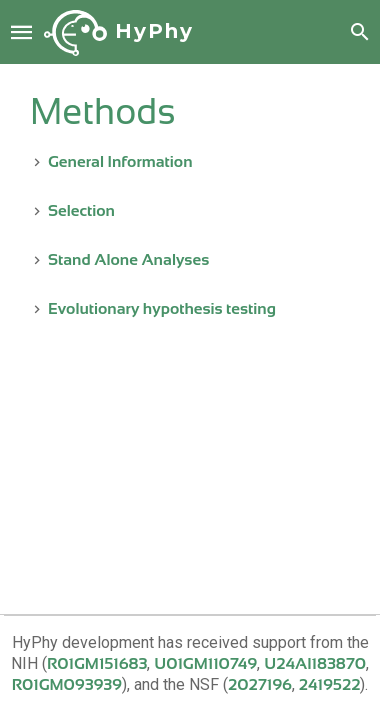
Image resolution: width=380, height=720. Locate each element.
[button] (22, 31)
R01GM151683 (97, 663)
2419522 (330, 684)
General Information (120, 161)
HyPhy (154, 31)
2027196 (260, 684)
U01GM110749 (205, 663)
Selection (81, 210)
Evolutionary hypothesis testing (162, 308)
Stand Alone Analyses (128, 259)
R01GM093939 (67, 684)
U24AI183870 (315, 663)
